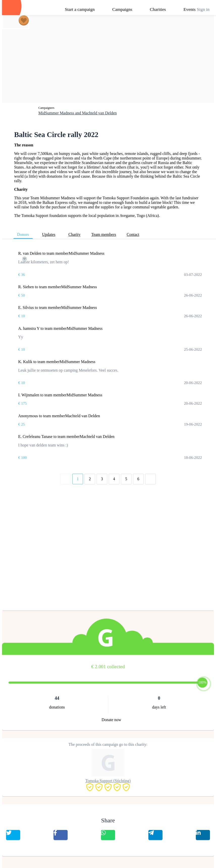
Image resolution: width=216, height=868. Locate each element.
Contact (133, 234)
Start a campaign (80, 9)
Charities (158, 9)
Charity (74, 234)
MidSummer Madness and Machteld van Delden (78, 113)
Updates (49, 234)
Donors (23, 234)
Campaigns (122, 9)
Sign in (203, 9)
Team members (104, 234)
